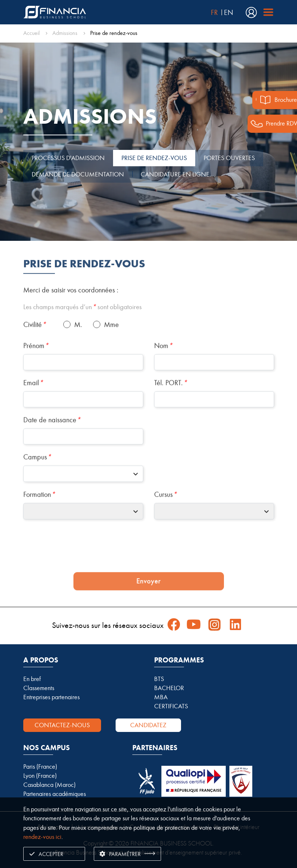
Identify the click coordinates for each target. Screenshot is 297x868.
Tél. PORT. (170, 409)
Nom (163, 372)
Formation (39, 521)
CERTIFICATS (171, 706)
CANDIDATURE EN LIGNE (175, 174)
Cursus (165, 521)
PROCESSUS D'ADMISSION (68, 158)
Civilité (35, 351)
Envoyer (148, 607)
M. (78, 351)
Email (33, 409)
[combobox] (83, 500)
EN (228, 12)
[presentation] (149, 574)
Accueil (31, 33)
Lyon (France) (40, 776)
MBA (161, 697)
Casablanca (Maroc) (49, 785)
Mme (111, 351)
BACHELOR (169, 688)
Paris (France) (40, 767)
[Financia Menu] (266, 12)
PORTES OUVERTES (229, 158)
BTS (159, 679)
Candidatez (148, 725)
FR (214, 12)
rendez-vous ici (42, 837)
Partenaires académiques (55, 794)
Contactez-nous (62, 725)
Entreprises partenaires (51, 697)
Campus (37, 483)
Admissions (65, 33)
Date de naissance (52, 446)
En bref (32, 679)
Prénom (36, 372)
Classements (39, 688)
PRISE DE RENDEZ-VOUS (154, 158)
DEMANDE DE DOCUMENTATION (78, 174)
